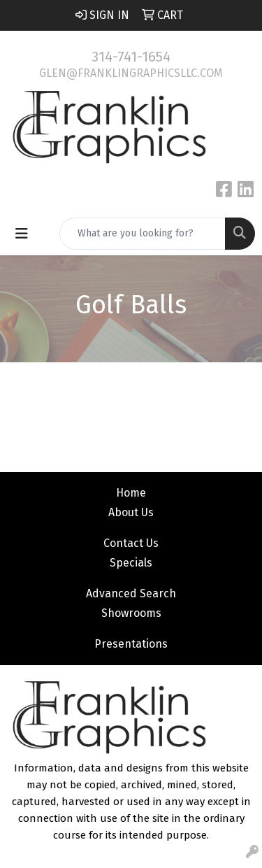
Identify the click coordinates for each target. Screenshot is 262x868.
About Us (131, 512)
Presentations (131, 644)
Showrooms (131, 613)
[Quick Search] (143, 234)
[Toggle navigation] (22, 234)
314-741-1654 (131, 57)
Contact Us (131, 543)
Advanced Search (131, 593)
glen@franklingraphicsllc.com (131, 73)
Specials (131, 563)
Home (131, 493)
